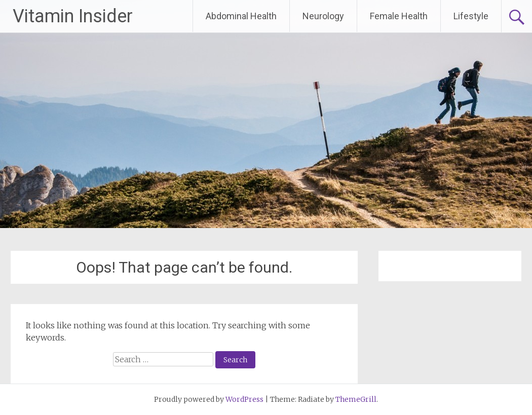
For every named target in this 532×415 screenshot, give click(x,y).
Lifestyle (471, 16)
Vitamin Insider (73, 16)
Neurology (323, 16)
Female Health (399, 16)
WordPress (244, 399)
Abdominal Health (241, 16)
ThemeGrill (356, 399)
